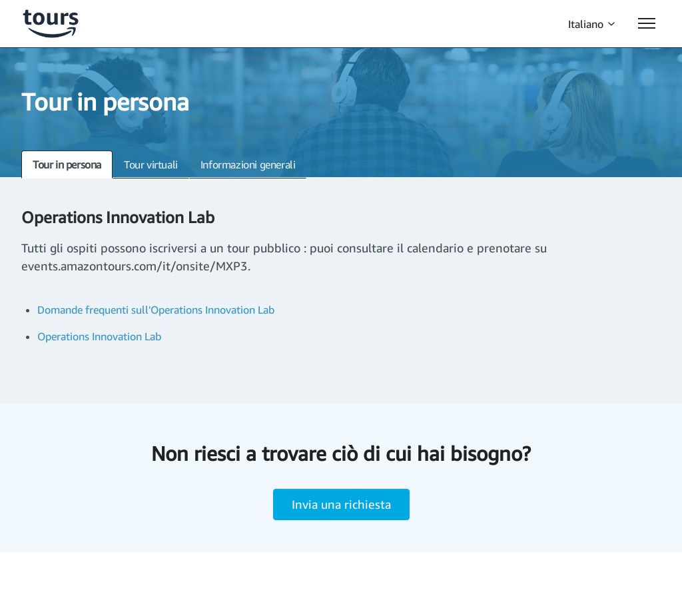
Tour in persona (67, 164)
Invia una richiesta (341, 504)
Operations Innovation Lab (99, 336)
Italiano (592, 24)
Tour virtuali (151, 164)
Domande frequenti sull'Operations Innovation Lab (156, 310)
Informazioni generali (248, 164)
